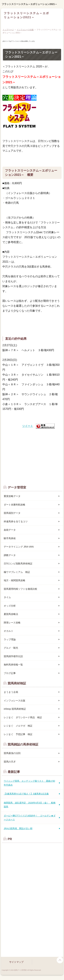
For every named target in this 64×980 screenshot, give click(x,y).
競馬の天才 (10, 762)
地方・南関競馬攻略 (15, 580)
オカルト (9, 631)
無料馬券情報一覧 (13, 665)
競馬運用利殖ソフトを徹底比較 (20, 589)
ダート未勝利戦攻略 (15, 505)
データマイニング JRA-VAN (19, 547)
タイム (7, 597)
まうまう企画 (11, 692)
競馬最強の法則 (12, 753)
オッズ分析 (10, 606)
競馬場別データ (12, 513)
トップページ (8, 30)
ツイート (28, 426)
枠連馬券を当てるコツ (16, 521)
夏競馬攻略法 (11, 614)
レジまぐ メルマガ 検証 (18, 726)
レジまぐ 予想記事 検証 (18, 734)
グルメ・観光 (11, 648)
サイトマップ (16, 962)
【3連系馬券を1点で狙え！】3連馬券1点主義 (26, 794)
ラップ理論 (10, 639)
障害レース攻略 (12, 623)
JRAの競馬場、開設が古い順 (18, 828)
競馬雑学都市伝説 (13, 656)
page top (60, 960)
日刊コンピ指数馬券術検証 (18, 564)
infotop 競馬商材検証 (15, 709)
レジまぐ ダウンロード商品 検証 (23, 717)
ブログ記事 (10, 673)
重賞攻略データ (12, 496)
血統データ (10, 530)
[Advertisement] (32, 455)
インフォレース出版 (25, 30)
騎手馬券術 (10, 538)
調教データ (10, 555)
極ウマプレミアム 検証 (17, 572)
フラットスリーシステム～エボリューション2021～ (29, 4)
